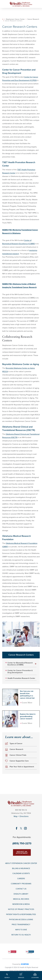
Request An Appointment (22, 852)
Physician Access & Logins (21, 920)
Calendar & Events (21, 874)
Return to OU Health (21, 935)
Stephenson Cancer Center (15, 19)
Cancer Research (33, 19)
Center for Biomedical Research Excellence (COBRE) (20, 664)
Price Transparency (21, 925)
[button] (36, 664)
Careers (21, 879)
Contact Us (21, 889)
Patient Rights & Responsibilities (21, 914)
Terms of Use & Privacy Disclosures (22, 971)
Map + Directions (21, 816)
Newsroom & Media (21, 904)
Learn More (27, 703)
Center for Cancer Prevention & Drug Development (20, 672)
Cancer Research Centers (21, 655)
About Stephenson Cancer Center (21, 863)
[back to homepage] (3, 19)
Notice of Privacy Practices (21, 909)
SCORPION (25, 964)
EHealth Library (21, 894)
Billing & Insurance (21, 868)
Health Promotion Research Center (21, 678)
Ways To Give (21, 930)
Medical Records (21, 899)
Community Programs (21, 884)
